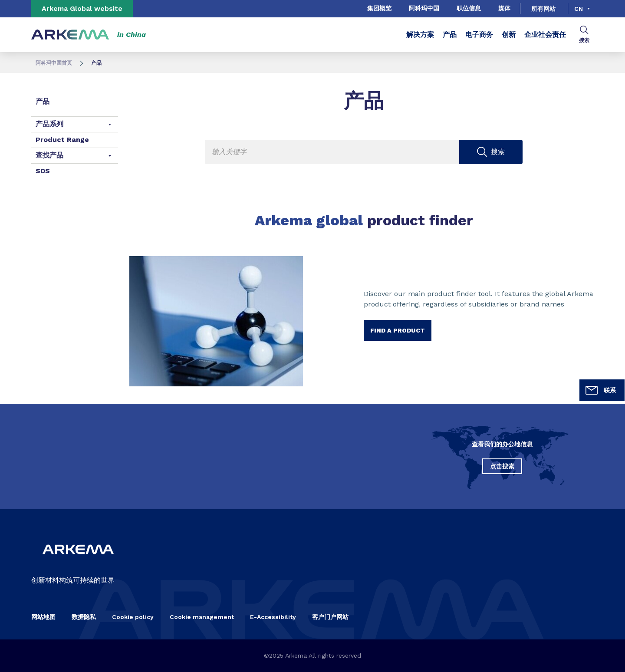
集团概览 (379, 8)
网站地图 (43, 617)
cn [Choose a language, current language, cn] (579, 9)
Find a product (398, 330)
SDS (43, 171)
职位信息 (469, 8)
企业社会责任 (545, 35)
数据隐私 (84, 617)
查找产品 (49, 155)
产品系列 (49, 124)
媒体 (504, 8)
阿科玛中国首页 (54, 63)
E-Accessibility (273, 617)
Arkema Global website (82, 8)
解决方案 (420, 35)
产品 (450, 35)
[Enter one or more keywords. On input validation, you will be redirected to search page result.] (364, 152)
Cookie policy (133, 617)
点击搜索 (502, 466)
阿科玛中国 (424, 8)
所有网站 (543, 9)
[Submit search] (491, 152)
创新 (509, 35)
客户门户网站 (330, 617)
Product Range (62, 140)
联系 (600, 390)
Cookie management (202, 617)
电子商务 (479, 35)
